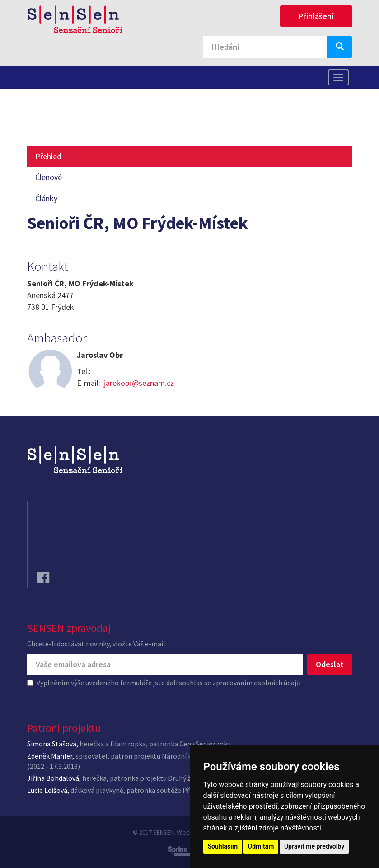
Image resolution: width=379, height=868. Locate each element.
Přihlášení (316, 16)
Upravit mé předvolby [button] (314, 846)
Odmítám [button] (261, 846)
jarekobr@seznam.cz (139, 383)
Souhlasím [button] (223, 846)
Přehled (48, 156)
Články (46, 198)
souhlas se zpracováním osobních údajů (240, 683)
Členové (49, 177)
